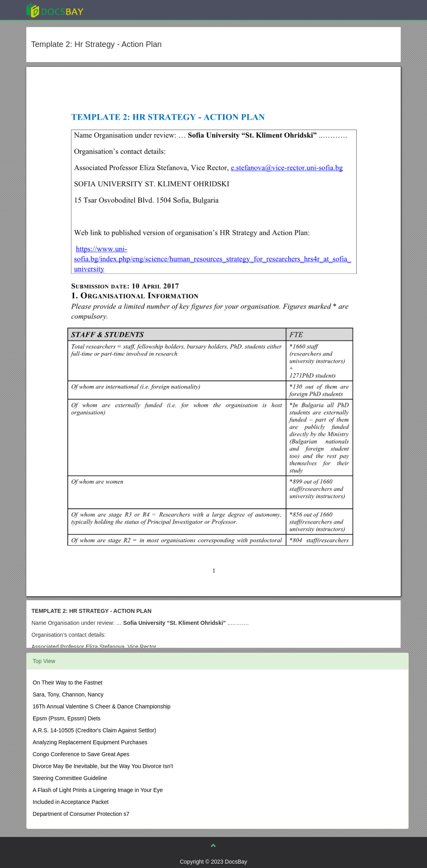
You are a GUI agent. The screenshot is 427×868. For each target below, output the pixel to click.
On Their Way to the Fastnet (68, 683)
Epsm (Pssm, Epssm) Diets (67, 718)
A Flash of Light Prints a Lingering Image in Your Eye (98, 790)
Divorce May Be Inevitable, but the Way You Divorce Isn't (103, 766)
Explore (115, 10)
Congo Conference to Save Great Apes (81, 754)
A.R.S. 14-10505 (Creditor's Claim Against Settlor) (94, 730)
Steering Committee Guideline (70, 778)
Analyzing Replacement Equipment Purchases (90, 742)
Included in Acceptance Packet (71, 802)
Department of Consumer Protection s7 (81, 814)
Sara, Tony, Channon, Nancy (68, 694)
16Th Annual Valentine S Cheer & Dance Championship (102, 706)
